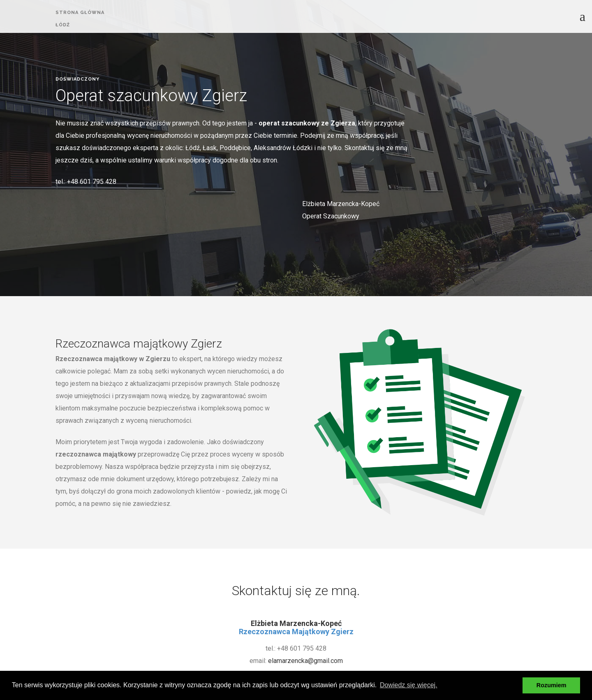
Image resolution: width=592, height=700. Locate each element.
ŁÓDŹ (63, 26)
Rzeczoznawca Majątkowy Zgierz (296, 632)
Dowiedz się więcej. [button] (409, 685)
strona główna (80, 13)
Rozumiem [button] (552, 685)
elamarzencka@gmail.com (305, 661)
